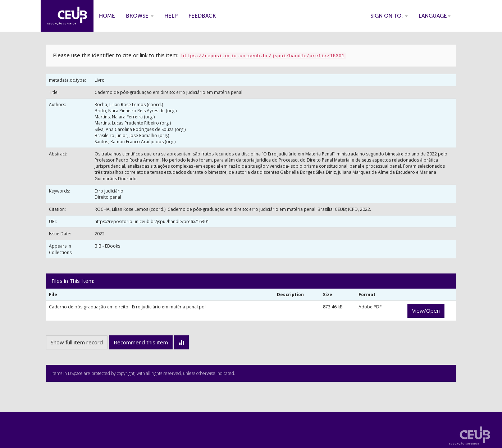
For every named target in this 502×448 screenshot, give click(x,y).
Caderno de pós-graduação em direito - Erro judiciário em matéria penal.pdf (127, 307)
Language (435, 16)
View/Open (426, 311)
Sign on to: (389, 16)
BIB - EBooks (107, 246)
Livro (100, 80)
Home (107, 16)
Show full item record (77, 342)
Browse (140, 16)
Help (171, 16)
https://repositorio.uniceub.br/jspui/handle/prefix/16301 (152, 221)
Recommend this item (141, 342)
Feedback (202, 16)
